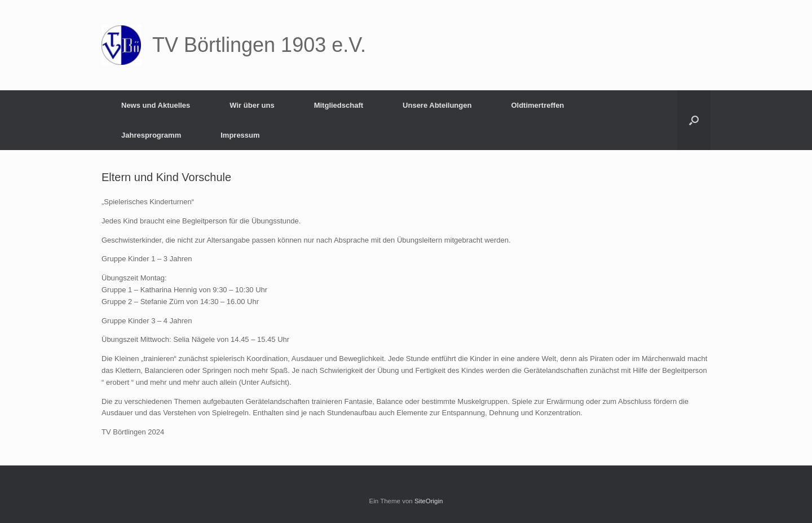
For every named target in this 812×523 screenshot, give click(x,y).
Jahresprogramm (151, 135)
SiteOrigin (429, 501)
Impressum (240, 135)
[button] (694, 120)
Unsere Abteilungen (437, 105)
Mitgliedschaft (339, 105)
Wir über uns (252, 105)
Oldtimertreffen (537, 105)
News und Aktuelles (156, 105)
